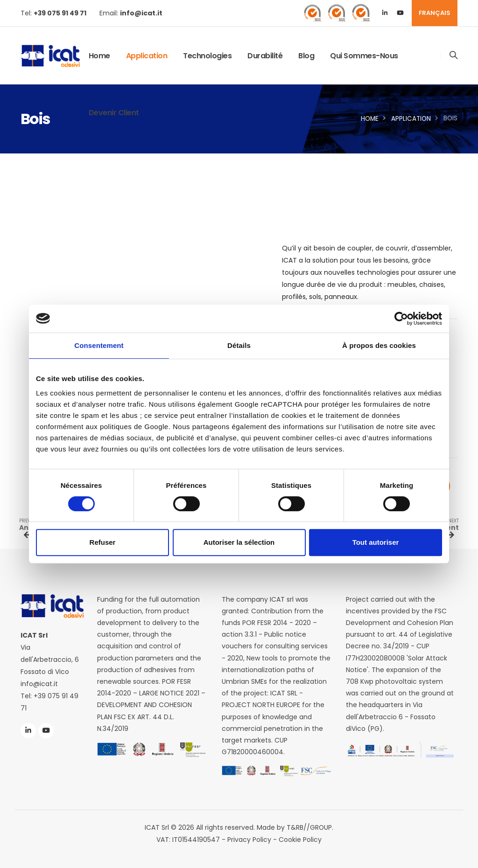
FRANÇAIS (435, 13)
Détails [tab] (239, 345)
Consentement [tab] (99, 345)
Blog (306, 56)
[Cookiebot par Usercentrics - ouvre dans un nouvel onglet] (401, 319)
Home (99, 56)
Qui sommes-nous (364, 56)
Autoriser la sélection (239, 542)
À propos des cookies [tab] (379, 345)
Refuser (103, 542)
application (147, 56)
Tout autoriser (376, 542)
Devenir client (114, 113)
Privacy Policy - (253, 840)
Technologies (207, 56)
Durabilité (265, 56)
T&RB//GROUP (309, 827)
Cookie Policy (300, 840)
